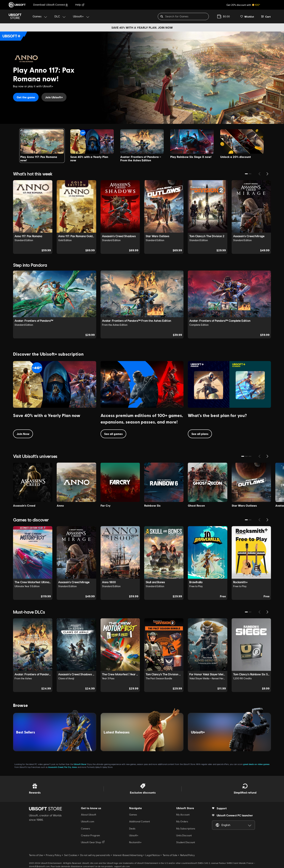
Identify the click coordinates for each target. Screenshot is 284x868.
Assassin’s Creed (56, 767)
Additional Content (140, 821)
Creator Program (90, 835)
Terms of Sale (170, 855)
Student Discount (186, 842)
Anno (75, 767)
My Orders (182, 821)
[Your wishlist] (247, 16)
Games (133, 815)
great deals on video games (256, 764)
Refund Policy (187, 855)
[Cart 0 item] (266, 16)
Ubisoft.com (88, 821)
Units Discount (184, 835)
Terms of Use (36, 855)
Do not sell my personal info (95, 855)
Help (80, 5)
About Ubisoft (89, 815)
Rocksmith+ (135, 842)
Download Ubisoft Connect (51, 5)
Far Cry (68, 767)
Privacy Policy (54, 855)
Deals (132, 829)
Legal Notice (153, 855)
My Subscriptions (186, 829)
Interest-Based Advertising (128, 855)
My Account (183, 815)
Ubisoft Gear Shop (93, 842)
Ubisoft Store (80, 764)
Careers (85, 829)
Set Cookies (71, 855)
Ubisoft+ (134, 835)
